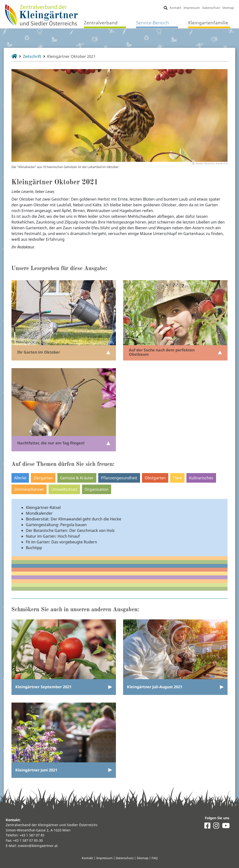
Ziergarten (43, 478)
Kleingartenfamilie (208, 23)
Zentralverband (101, 23)
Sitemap (228, 8)
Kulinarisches (201, 478)
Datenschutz (211, 8)
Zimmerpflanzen (29, 489)
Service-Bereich (152, 23)
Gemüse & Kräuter (77, 478)
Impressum (192, 8)
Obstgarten (155, 478)
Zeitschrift (32, 56)
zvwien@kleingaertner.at (38, 846)
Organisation (97, 489)
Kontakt (175, 8)
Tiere (177, 478)
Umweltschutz (64, 489)
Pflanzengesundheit (119, 478)
